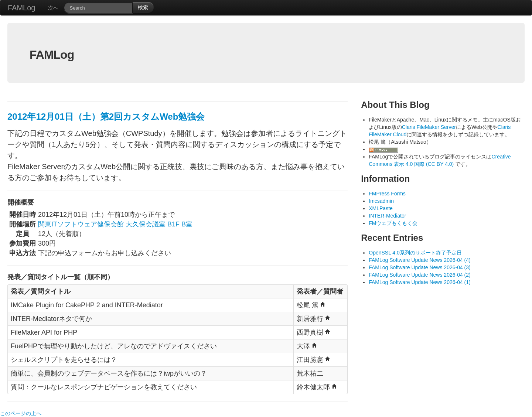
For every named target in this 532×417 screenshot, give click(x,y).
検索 (143, 7)
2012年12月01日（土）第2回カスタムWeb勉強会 (106, 117)
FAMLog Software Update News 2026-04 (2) (420, 275)
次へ (53, 8)
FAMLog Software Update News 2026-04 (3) (420, 267)
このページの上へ (21, 413)
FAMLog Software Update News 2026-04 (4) (420, 260)
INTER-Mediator (387, 216)
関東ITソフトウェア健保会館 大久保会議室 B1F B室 (115, 224)
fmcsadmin (381, 201)
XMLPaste (381, 208)
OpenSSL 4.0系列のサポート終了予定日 (415, 253)
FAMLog (21, 8)
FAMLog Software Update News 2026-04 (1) (420, 282)
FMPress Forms (387, 194)
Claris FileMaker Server (429, 127)
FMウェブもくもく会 (393, 223)
